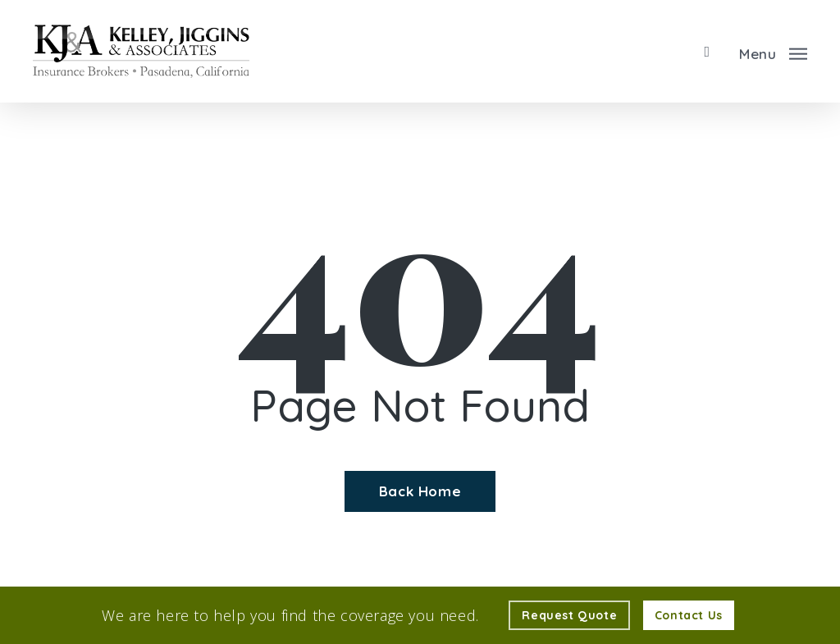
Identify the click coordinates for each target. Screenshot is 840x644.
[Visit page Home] (141, 51)
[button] (773, 52)
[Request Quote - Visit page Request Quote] (569, 615)
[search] (707, 52)
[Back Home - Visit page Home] (420, 491)
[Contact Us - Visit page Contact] (689, 615)
